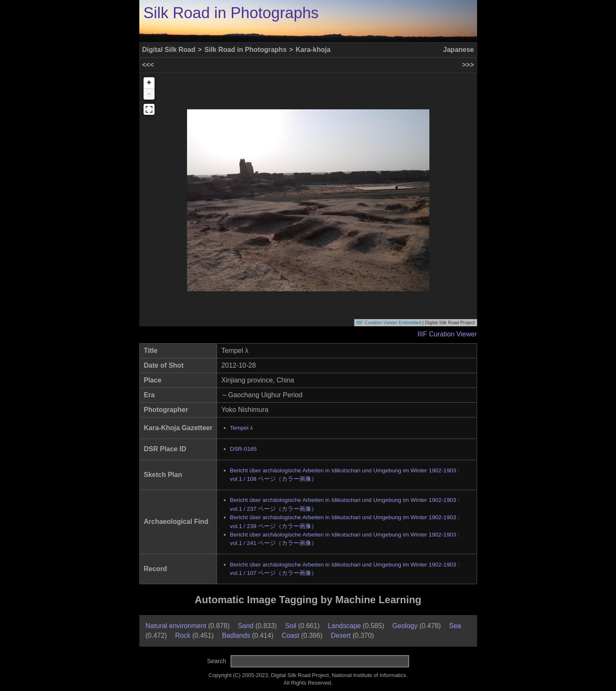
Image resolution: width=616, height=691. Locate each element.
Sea (455, 626)
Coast (290, 635)
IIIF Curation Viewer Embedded (389, 322)
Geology (405, 626)
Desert (341, 635)
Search (217, 661)
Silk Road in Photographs (231, 13)
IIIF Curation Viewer (447, 334)
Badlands (236, 635)
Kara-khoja (313, 50)
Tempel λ (242, 428)
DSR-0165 (243, 449)
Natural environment (176, 626)
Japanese (459, 50)
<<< (148, 65)
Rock (183, 635)
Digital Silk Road (169, 50)
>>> (468, 65)
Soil (291, 626)
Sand (246, 626)
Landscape (344, 626)
